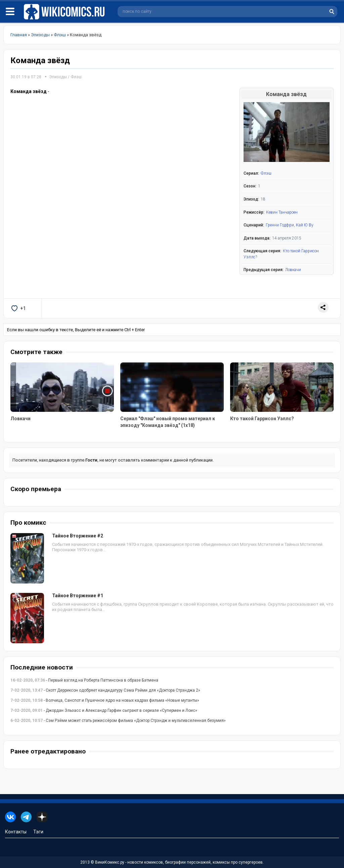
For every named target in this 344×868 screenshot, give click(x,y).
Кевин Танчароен (282, 212)
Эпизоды (58, 77)
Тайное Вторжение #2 (78, 536)
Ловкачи (293, 270)
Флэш (76, 77)
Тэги (38, 832)
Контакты (16, 832)
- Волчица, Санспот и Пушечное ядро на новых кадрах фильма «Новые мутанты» (105, 700)
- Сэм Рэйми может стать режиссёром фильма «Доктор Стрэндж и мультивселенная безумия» (118, 721)
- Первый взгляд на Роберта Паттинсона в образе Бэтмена (84, 680)
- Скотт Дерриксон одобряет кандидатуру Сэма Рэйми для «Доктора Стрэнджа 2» (105, 690)
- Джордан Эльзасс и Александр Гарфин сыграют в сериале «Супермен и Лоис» (104, 710)
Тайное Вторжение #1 (78, 596)
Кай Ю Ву (305, 225)
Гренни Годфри (280, 225)
